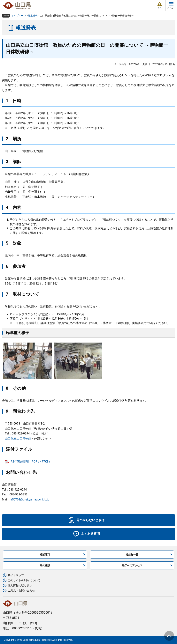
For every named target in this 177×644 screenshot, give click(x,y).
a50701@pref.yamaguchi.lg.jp (30, 500)
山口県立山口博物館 (18, 439)
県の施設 (45, 565)
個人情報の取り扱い (20, 585)
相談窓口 (45, 555)
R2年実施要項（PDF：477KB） (31, 462)
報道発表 (33, 16)
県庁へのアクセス (132, 565)
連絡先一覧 (132, 555)
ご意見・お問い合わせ (21, 590)
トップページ (19, 16)
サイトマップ (16, 575)
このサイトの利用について (24, 580)
